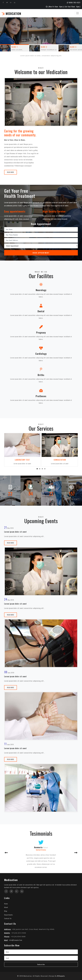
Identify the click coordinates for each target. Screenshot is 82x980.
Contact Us (8, 918)
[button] (37, 469)
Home (6, 904)
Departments (8, 915)
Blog (6, 911)
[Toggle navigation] (78, 13)
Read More (11, 172)
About (6, 907)
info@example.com (16, 940)
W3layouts (61, 976)
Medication (11, 14)
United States (41, 850)
